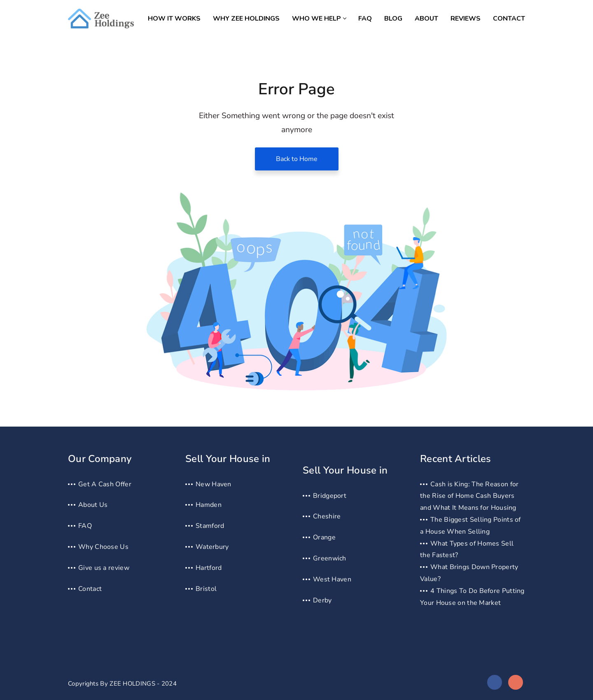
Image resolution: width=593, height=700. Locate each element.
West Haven (332, 579)
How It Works (174, 19)
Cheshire (327, 516)
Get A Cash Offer (105, 484)
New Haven (214, 484)
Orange (324, 537)
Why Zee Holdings (246, 19)
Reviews (466, 19)
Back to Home (297, 159)
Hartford (209, 568)
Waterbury (212, 547)
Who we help (319, 19)
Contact (509, 19)
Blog (393, 19)
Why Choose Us (103, 547)
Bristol (206, 589)
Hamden (209, 505)
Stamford (210, 526)
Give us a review (104, 568)
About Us (93, 505)
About (426, 19)
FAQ (365, 19)
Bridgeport (330, 496)
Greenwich (330, 558)
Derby (322, 600)
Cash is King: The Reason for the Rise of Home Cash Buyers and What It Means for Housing (469, 496)
